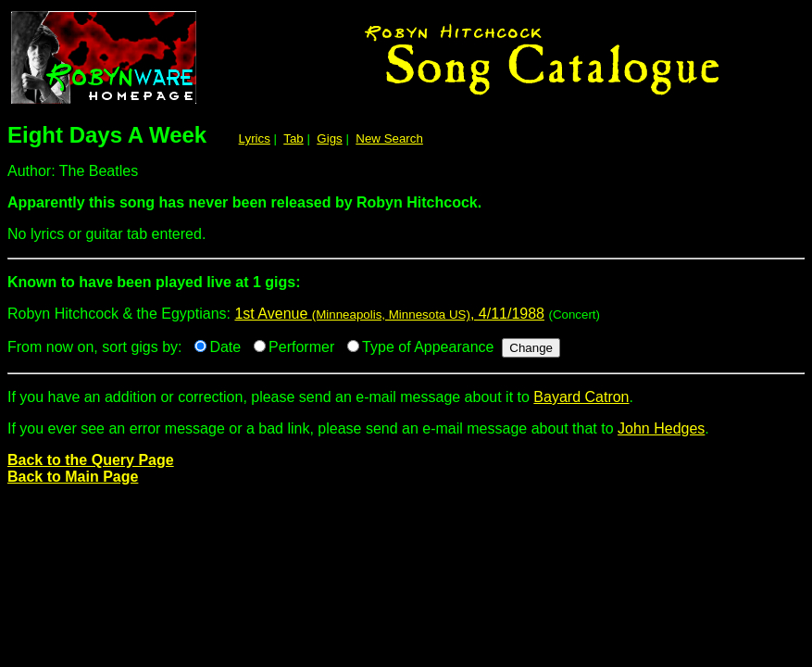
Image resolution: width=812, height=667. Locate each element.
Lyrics (255, 138)
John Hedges (661, 428)
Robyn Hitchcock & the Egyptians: (406, 289)
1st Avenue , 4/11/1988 (389, 314)
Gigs (329, 138)
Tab (294, 138)
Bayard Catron (581, 397)
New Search (389, 138)
